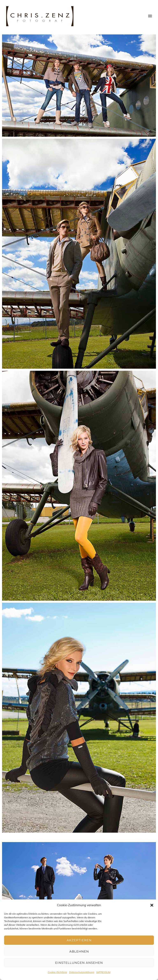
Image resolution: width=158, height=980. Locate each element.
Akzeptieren (79, 940)
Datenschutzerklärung (82, 972)
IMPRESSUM (103, 972)
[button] (152, 905)
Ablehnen (79, 951)
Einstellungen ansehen (79, 963)
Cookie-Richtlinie (57, 972)
